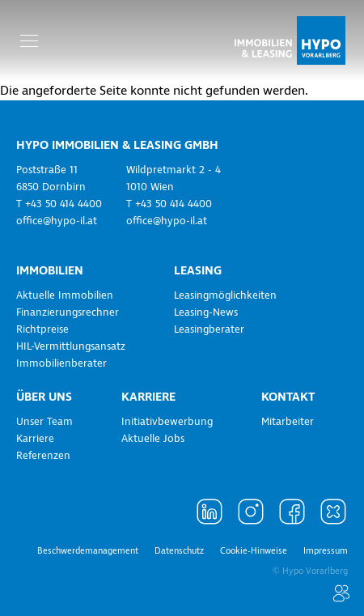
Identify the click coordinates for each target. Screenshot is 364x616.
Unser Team (44, 422)
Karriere (35, 439)
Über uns (44, 397)
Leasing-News (206, 312)
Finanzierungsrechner (68, 312)
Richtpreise (42, 329)
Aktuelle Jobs (153, 439)
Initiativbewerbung (167, 422)
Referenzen (43, 456)
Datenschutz (179, 551)
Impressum (326, 551)
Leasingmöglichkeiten (225, 295)
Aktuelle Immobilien (65, 295)
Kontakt (288, 397)
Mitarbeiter (288, 422)
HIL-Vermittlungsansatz (71, 346)
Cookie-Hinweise (254, 551)
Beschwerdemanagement (88, 551)
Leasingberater (209, 329)
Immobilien (50, 270)
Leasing (198, 270)
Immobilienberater (61, 363)
